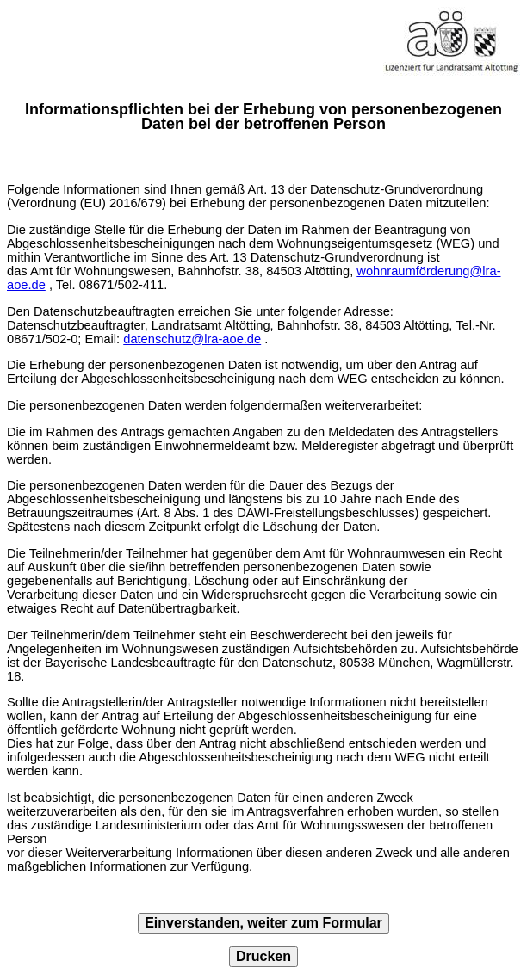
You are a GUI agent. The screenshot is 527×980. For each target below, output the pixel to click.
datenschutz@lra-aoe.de (192, 339)
